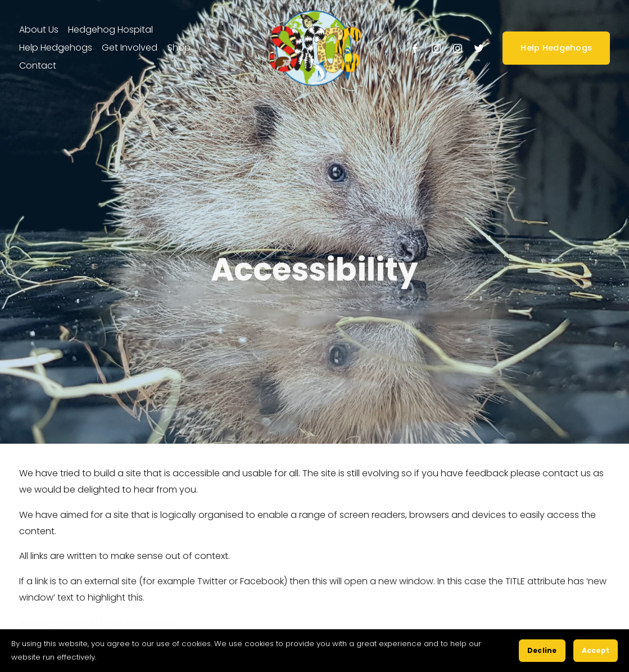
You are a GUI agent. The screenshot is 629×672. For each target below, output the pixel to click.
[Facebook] (415, 48)
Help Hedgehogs (556, 48)
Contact (38, 66)
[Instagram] (436, 48)
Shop (179, 48)
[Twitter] (479, 48)
